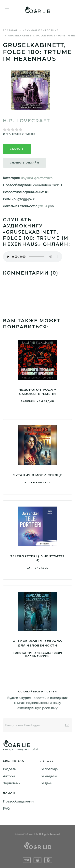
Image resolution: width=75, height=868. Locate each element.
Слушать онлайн (24, 163)
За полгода (49, 769)
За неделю (49, 776)
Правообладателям (18, 801)
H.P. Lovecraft (27, 121)
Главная (10, 30)
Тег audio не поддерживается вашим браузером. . (33, 257)
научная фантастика (41, 30)
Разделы (10, 769)
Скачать (17, 149)
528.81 (42, 206)
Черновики (12, 783)
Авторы (9, 776)
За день (46, 783)
